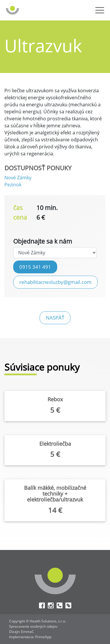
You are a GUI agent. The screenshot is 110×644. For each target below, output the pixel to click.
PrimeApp (43, 637)
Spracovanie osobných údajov (33, 626)
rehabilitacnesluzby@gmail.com (55, 282)
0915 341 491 (35, 267)
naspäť (55, 317)
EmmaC (28, 632)
